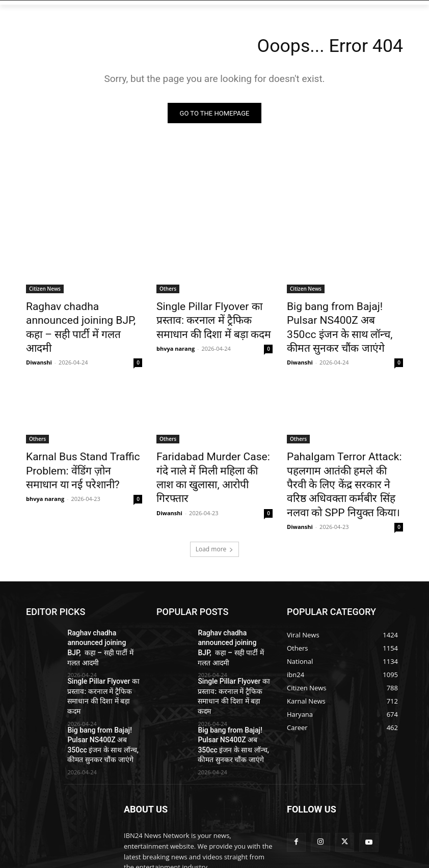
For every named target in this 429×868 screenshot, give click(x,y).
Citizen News (45, 290)
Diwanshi (39, 342)
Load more (215, 515)
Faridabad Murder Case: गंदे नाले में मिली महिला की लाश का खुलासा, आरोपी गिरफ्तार (208, 447)
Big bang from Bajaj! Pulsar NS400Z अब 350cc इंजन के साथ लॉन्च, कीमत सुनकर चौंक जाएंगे (343, 318)
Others (168, 290)
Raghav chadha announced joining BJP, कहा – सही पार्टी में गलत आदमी (79, 318)
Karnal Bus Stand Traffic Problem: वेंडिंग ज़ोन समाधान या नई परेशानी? (84, 447)
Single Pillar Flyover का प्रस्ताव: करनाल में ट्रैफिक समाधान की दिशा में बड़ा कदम (213, 318)
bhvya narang (176, 342)
